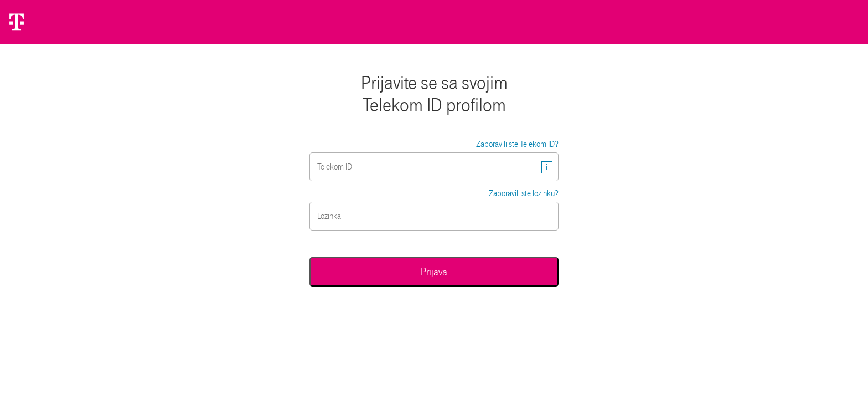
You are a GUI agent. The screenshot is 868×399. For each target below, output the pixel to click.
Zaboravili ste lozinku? (524, 193)
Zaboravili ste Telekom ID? (517, 144)
